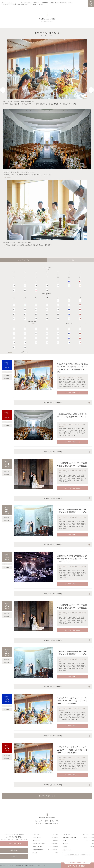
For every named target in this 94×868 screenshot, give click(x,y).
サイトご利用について (18, 866)
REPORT (40, 5)
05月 (25, 352)
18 (69, 281)
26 (80, 286)
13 (36, 310)
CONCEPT (36, 3)
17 (80, 310)
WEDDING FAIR (26, 3)
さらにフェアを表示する (47, 796)
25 (69, 286)
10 (80, 305)
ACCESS (66, 844)
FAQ (64, 841)
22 (36, 286)
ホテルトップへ (42, 866)
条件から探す (70, 260)
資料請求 (14, 856)
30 (47, 290)
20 (14, 286)
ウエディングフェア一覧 (14, 844)
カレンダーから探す (23, 260)
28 (25, 290)
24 (58, 286)
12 (25, 310)
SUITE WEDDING (61, 3)
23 (47, 286)
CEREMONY (44, 3)
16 (69, 310)
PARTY (52, 3)
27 (14, 290)
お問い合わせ (14, 850)
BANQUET (36, 841)
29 (36, 290)
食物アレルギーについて (31, 866)
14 (47, 310)
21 (25, 286)
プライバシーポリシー (6, 866)
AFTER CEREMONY (78, 855)
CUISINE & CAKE (39, 844)
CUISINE (71, 3)
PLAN (34, 5)
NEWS (65, 847)
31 (80, 319)
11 (14, 310)
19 (80, 281)
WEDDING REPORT (69, 838)
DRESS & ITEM (26, 5)
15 (58, 310)
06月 (69, 324)
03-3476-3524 (16, 837)
